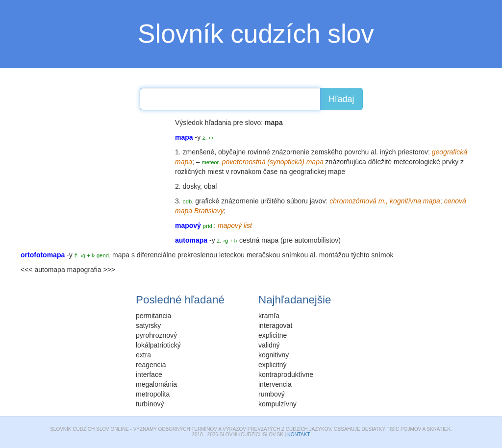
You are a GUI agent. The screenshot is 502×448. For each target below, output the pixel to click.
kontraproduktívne (286, 374)
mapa (270, 240)
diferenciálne (156, 255)
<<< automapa (43, 270)
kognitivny (274, 355)
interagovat (275, 325)
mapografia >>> (91, 270)
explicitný (273, 365)
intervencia (275, 384)
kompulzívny (277, 404)
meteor (210, 162)
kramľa (269, 316)
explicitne (273, 335)
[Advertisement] (94, 179)
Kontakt (299, 435)
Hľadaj (341, 99)
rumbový (272, 394)
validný (269, 345)
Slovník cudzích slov (256, 34)
